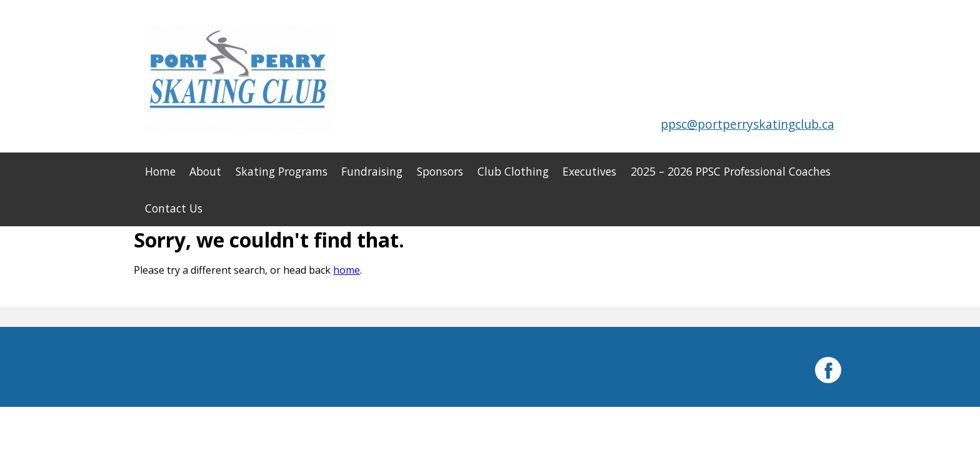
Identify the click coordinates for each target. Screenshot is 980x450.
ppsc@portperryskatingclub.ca (747, 124)
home (347, 270)
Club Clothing (513, 171)
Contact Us (174, 208)
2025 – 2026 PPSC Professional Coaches (731, 171)
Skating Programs (282, 171)
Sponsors (440, 171)
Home (160, 171)
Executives (589, 171)
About (205, 171)
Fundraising (372, 171)
